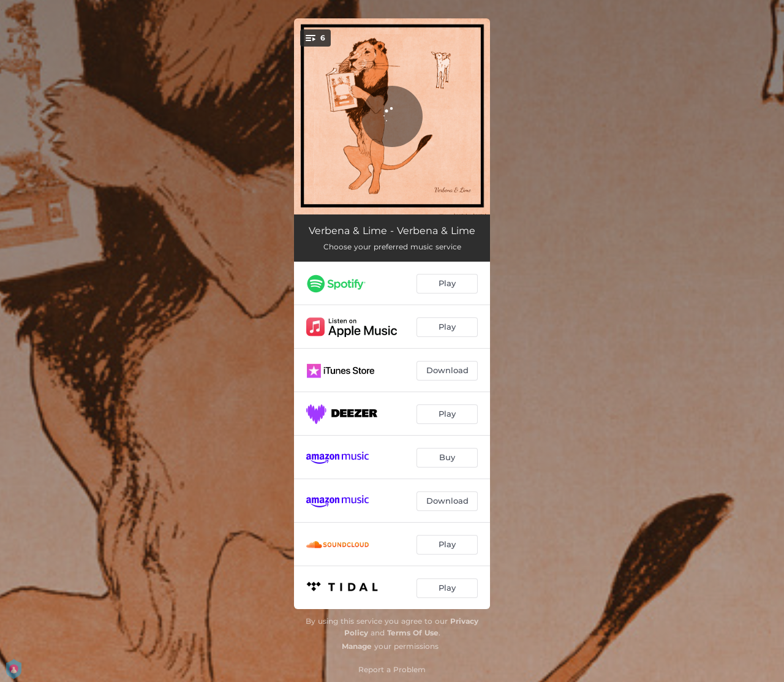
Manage (357, 646)
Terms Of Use (413, 633)
